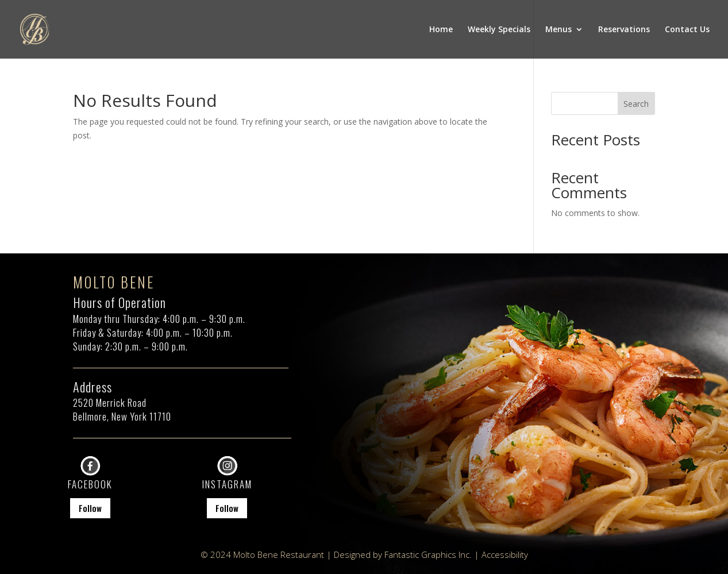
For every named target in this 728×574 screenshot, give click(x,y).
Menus (558, 30)
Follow (90, 508)
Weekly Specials (499, 30)
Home (441, 30)
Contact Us (687, 30)
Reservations (624, 30)
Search (636, 104)
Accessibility (505, 554)
